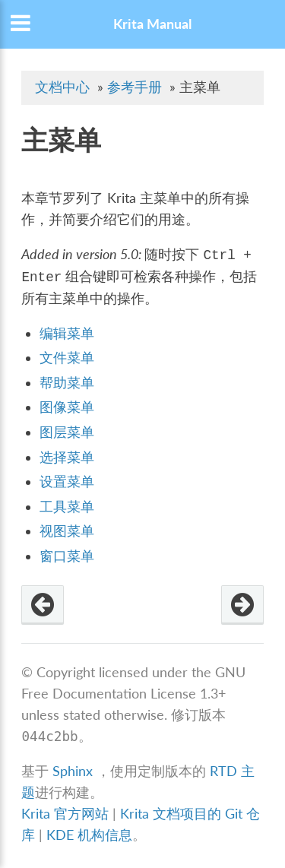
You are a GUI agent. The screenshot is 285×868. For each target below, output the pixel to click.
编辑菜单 (67, 333)
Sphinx (73, 771)
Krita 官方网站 (65, 814)
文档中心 (62, 87)
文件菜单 (67, 358)
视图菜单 (67, 531)
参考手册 (135, 87)
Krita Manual (152, 24)
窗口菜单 (67, 556)
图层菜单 (67, 432)
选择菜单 (67, 457)
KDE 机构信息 (89, 835)
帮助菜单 (67, 383)
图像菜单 (67, 407)
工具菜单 (67, 507)
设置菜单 (67, 482)
